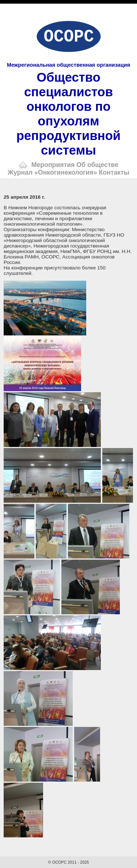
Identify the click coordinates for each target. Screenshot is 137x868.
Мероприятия (53, 165)
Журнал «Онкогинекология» (52, 172)
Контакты (114, 172)
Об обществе (97, 165)
